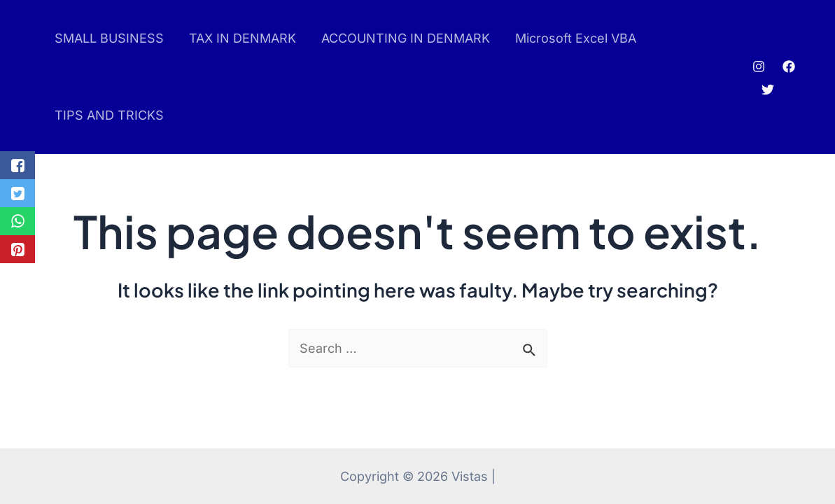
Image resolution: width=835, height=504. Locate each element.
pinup (32, 77)
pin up (29, 77)
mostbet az (36, 77)
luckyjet (40, 77)
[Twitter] (768, 90)
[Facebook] (789, 66)
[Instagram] (759, 66)
